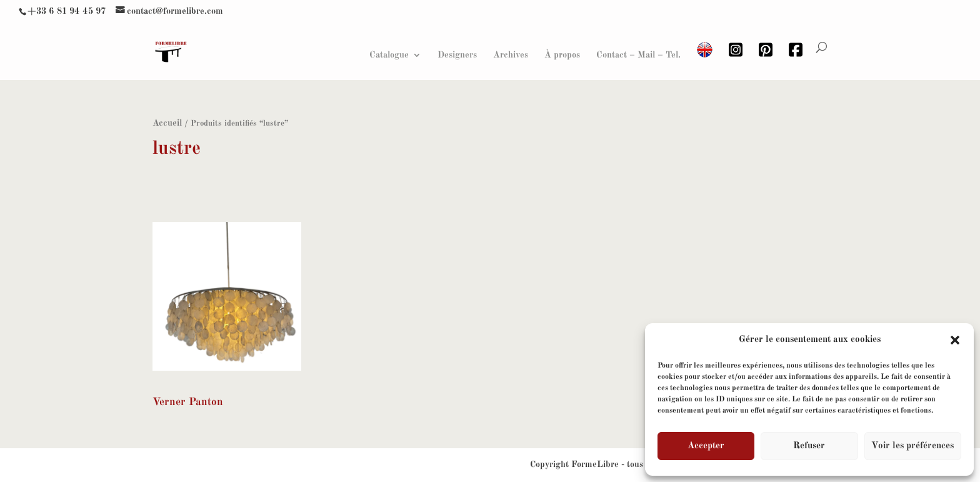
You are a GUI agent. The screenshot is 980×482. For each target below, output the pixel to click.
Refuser (809, 446)
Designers (457, 55)
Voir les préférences (912, 446)
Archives (511, 55)
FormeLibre (595, 464)
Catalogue (389, 55)
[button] (955, 340)
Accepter (706, 446)
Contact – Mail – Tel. (638, 55)
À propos (562, 55)
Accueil (167, 123)
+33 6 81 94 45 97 (67, 11)
